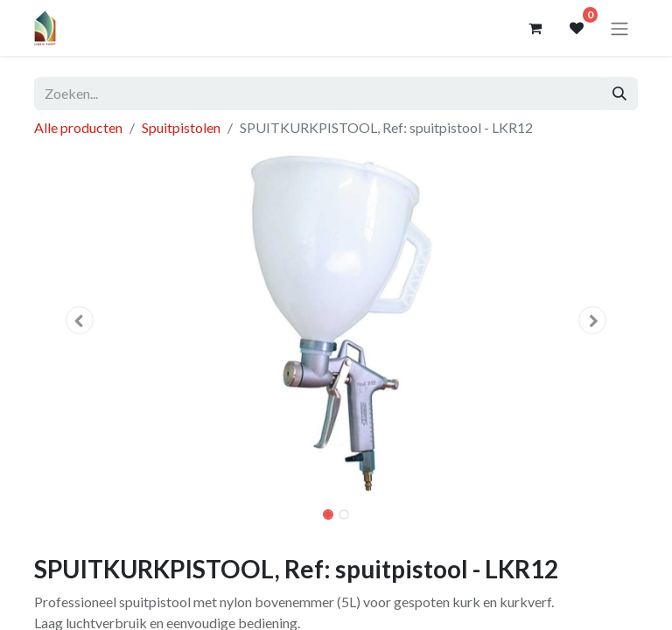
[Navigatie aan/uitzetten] (619, 28)
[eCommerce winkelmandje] (535, 28)
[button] (80, 320)
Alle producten (78, 127)
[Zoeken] (619, 94)
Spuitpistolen (181, 127)
